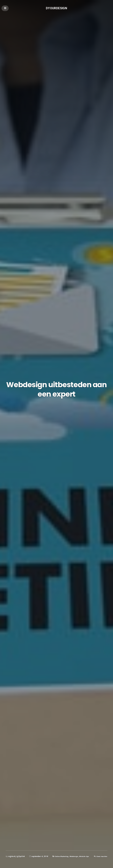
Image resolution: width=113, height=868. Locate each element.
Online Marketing (62, 853)
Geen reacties (101, 858)
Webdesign (76, 853)
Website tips (87, 853)
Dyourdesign (56, 8)
